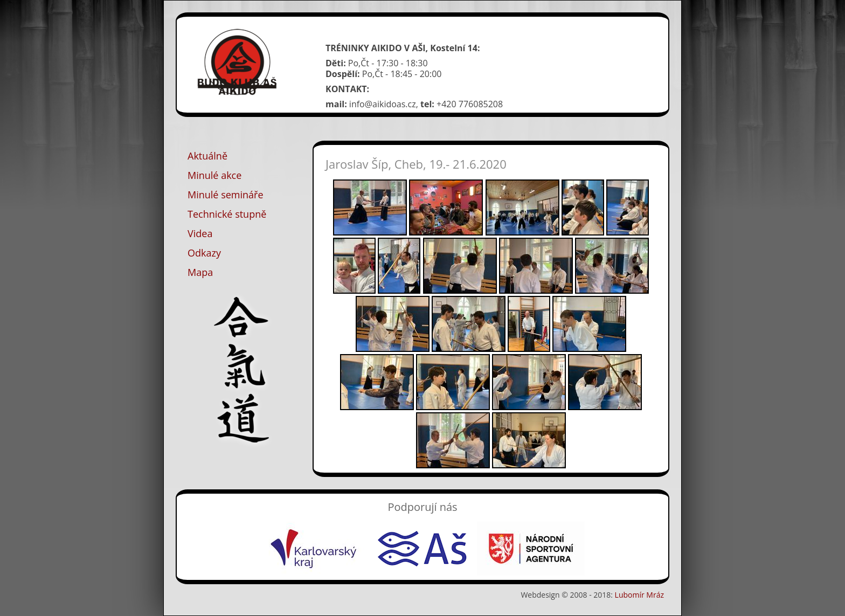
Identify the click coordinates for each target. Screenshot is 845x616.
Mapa (200, 272)
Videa (200, 233)
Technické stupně (227, 214)
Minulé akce (214, 175)
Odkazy (204, 253)
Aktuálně (207, 156)
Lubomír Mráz (639, 595)
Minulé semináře (226, 195)
